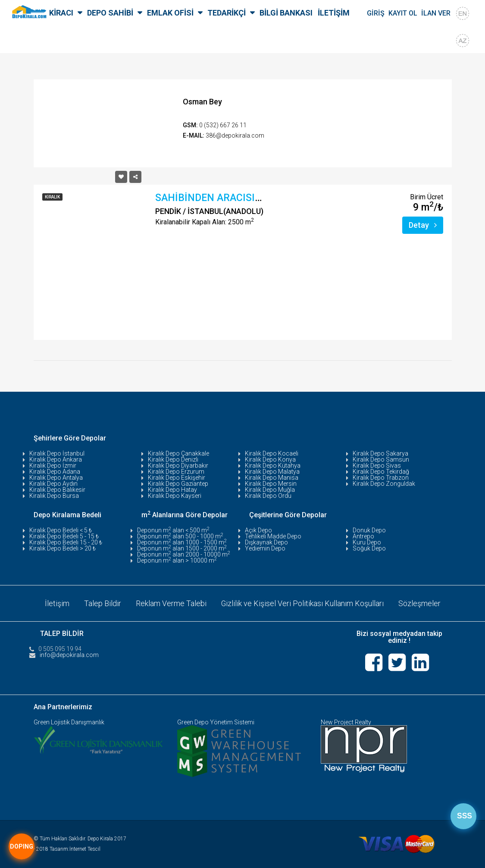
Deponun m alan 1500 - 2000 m (182, 548)
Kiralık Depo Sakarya (380, 453)
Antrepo (363, 536)
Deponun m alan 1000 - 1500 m (182, 542)
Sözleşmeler (419, 603)
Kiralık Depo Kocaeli (272, 453)
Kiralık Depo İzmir (53, 465)
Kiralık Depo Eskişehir (177, 478)
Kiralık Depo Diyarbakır (178, 465)
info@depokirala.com (69, 654)
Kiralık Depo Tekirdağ (381, 472)
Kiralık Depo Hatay (172, 490)
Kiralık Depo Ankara (56, 459)
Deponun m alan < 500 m (173, 530)
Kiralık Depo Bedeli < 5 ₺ (61, 530)
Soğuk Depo (369, 548)
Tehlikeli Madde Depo (273, 536)
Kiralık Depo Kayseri (175, 496)
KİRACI (61, 13)
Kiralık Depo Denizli (173, 459)
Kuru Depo (367, 542)
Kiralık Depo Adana (55, 472)
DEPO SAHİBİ (110, 13)
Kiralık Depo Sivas (377, 465)
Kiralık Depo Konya (270, 459)
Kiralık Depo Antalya (56, 478)
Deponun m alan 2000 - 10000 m (184, 554)
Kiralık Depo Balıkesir (57, 490)
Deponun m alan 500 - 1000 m (180, 536)
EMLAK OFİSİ (170, 13)
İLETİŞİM (334, 13)
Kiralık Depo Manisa (272, 478)
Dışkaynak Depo (266, 542)
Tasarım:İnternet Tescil (75, 849)
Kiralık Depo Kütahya (273, 465)
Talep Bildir (102, 603)
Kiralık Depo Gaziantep (178, 484)
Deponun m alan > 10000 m (177, 560)
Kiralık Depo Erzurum (176, 472)
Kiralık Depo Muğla (270, 490)
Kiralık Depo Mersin (271, 484)
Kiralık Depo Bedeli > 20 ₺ (63, 548)
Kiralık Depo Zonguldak (384, 484)
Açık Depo (258, 530)
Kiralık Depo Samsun (381, 459)
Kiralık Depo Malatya (272, 472)
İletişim (57, 603)
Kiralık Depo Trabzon (381, 478)
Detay (423, 225)
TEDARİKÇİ (227, 13)
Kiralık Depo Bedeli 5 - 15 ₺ (64, 536)
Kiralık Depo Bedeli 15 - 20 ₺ (66, 542)
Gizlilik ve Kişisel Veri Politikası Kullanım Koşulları (302, 603)
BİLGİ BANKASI (286, 13)
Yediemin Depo (265, 548)
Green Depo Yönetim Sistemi (216, 722)
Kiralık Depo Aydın (53, 484)
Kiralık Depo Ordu (268, 496)
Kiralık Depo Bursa (54, 496)
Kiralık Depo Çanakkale (178, 453)
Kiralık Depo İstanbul (57, 453)
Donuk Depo (369, 530)
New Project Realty (346, 722)
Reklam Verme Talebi (171, 603)
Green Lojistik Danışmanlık (69, 722)
